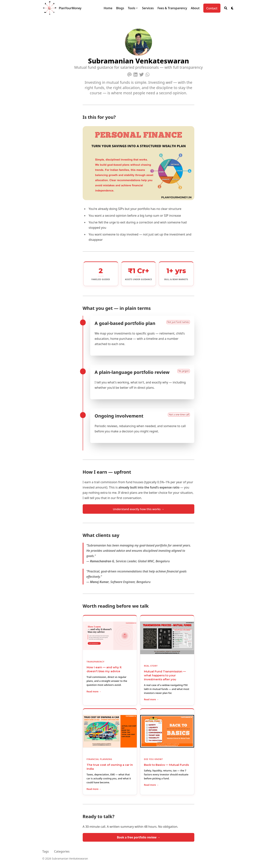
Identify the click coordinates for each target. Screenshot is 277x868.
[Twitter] (142, 74)
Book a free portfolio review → (138, 837)
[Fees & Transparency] (172, 8)
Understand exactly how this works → (138, 509)
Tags (46, 851)
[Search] (226, 8)
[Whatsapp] (148, 74)
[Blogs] (120, 8)
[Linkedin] (135, 74)
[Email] (129, 74)
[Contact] (212, 8)
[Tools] (133, 8)
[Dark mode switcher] (232, 8)
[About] (195, 8)
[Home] (108, 8)
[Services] (148, 8)
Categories (62, 851)
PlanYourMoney (70, 8)
